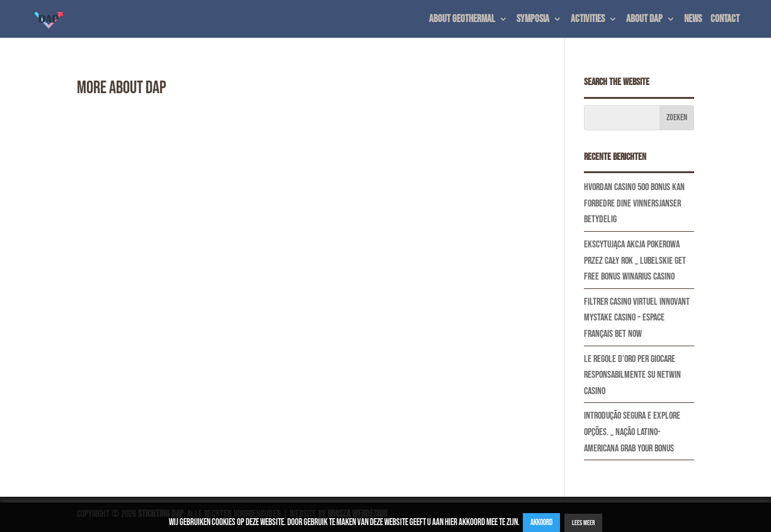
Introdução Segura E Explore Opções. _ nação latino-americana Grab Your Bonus (632, 432)
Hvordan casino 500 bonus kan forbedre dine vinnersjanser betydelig (634, 203)
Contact (725, 20)
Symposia (533, 20)
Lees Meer (583, 523)
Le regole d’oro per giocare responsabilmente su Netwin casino (632, 375)
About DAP (644, 20)
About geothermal (462, 20)
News (693, 20)
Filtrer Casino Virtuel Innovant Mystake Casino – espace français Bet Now (637, 318)
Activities (588, 20)
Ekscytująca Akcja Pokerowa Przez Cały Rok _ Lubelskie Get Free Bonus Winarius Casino (635, 261)
